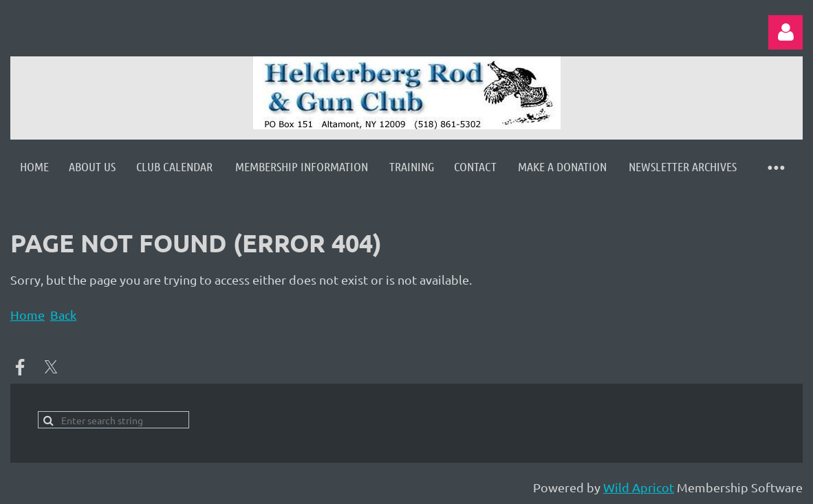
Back (63, 315)
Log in (785, 32)
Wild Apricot (639, 487)
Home (28, 315)
